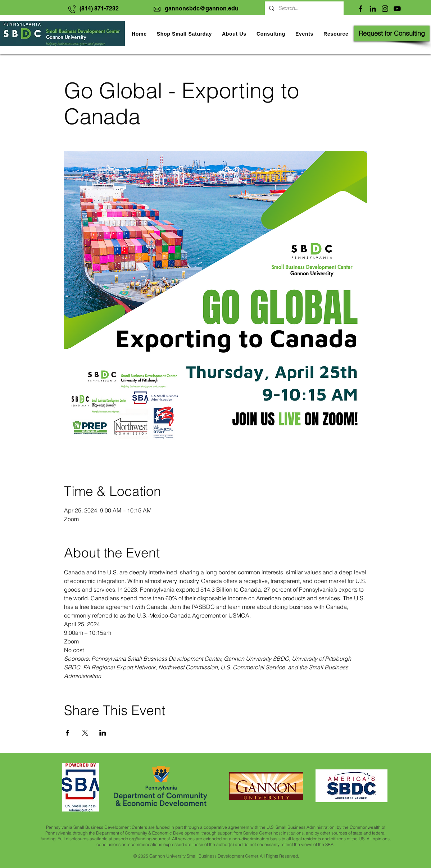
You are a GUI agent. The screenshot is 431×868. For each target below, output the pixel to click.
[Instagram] (385, 9)
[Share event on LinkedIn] (103, 733)
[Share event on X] (85, 733)
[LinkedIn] (373, 9)
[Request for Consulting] (392, 33)
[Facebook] (360, 9)
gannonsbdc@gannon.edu (202, 8)
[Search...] (303, 8)
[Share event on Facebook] (67, 733)
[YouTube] (397, 9)
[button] (304, 34)
